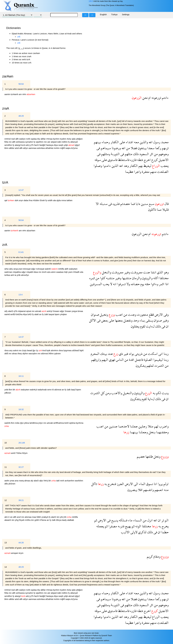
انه (114, 284)
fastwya (50, 145)
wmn (50, 390)
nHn (25, 94)
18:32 (21, 409)
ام (149, 98)
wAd (17, 148)
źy (37, 350)
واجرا (137, 172)
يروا (160, 484)
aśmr (54, 272)
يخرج (165, 526)
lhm (13, 423)
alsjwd (54, 142)
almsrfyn (25, 275)
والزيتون (147, 278)
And (44, 350)
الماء (142, 484)
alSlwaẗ (76, 350)
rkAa (69, 139)
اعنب (119, 314)
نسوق (149, 484)
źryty (25, 350)
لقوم (142, 326)
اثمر (161, 284)
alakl (37, 314)
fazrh (37, 145)
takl (58, 481)
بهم (140, 166)
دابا (137, 204)
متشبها (126, 278)
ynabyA (45, 517)
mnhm (57, 148)
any (11, 350)
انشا (153, 272)
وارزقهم (96, 360)
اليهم (105, 360)
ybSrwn (12, 484)
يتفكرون (136, 399)
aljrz (42, 481)
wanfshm (79, 481)
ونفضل (128, 320)
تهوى (112, 360)
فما (132, 204)
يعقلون (135, 326)
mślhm (65, 142)
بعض (104, 320)
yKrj (62, 517)
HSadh (77, 272)
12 (6, 500)
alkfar (43, 139)
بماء (142, 320)
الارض (158, 314)
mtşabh (30, 272)
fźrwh (43, 200)
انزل (150, 520)
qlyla (59, 200)
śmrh (45, 272)
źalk (59, 142)
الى (136, 484)
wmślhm (9, 145)
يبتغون (142, 148)
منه (166, 490)
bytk (49, 350)
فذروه (116, 204)
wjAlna (73, 423)
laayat (52, 314)
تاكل (94, 484)
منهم (153, 172)
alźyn (26, 148)
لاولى (134, 532)
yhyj (17, 520)
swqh (61, 145)
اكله (156, 278)
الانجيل (163, 160)
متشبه (110, 278)
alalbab (71, 520)
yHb (19, 275)
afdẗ (7, 353)
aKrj (28, 145)
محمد (164, 142)
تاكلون (152, 209)
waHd (7, 314)
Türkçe (114, 14)
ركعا (158, 148)
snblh (50, 200)
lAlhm (51, 353)
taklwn (69, 200)
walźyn (23, 139)
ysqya (75, 311)
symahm (29, 142)
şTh (32, 145)
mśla (17, 423)
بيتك (103, 354)
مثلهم (128, 154)
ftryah (22, 520)
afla (6, 484)
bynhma (80, 423)
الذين (115, 166)
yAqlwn (63, 314)
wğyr (34, 269)
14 (6, 567)
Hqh (66, 272)
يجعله (100, 526)
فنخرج (112, 484)
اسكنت (152, 354)
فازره (133, 160)
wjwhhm (40, 142)
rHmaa (50, 139)
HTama (43, 520)
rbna (7, 350)
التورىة (115, 154)
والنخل (106, 272)
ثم (96, 520)
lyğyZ (77, 145)
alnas (15, 353)
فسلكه (123, 520)
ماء (130, 520)
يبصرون (132, 490)
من (128, 148)
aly (32, 481)
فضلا (134, 148)
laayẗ (74, 390)
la (16, 275)
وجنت (132, 314)
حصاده (135, 284)
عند (110, 354)
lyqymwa (68, 350)
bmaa (80, 311)
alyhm (25, 353)
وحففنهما (162, 432)
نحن (145, 98)
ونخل (157, 456)
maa (34, 517)
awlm (7, 481)
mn (10, 142)
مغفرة (145, 172)
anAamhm (70, 481)
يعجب (164, 166)
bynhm (56, 139)
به (154, 393)
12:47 (21, 190)
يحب (106, 284)
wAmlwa (41, 148)
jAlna (27, 423)
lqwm (57, 314)
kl (53, 390)
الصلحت (163, 172)
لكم (158, 393)
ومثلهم (105, 154)
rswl (13, 139)
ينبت (165, 393)
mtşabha (17, 272)
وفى (166, 314)
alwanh (8, 520)
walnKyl (34, 390)
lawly (65, 520)
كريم (150, 556)
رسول (156, 142)
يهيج (128, 526)
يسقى (149, 320)
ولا (128, 284)
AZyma (74, 148)
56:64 (21, 84)
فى (98, 148)
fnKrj (46, 481)
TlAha (19, 453)
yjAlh (37, 520)
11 (6, 467)
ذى (121, 354)
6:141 (21, 252)
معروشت (136, 272)
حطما (165, 532)
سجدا (150, 148)
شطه (140, 160)
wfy (6, 311)
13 (6, 543)
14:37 (21, 337)
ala (55, 200)
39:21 (21, 500)
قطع (151, 314)
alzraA (72, 596)
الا (97, 204)
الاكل (93, 320)
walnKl (48, 269)
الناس (119, 360)
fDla (7, 142)
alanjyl (18, 145)
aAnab (38, 311)
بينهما (134, 432)
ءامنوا (106, 166)
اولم (166, 484)
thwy (20, 353)
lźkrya (59, 520)
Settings (126, 14)
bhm (7, 148)
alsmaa (28, 517)
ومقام (157, 556)
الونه (138, 526)
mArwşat (27, 269)
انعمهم (158, 490)
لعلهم (150, 366)
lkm (11, 390)
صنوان (95, 314)
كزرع (154, 160)
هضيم (141, 456)
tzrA (5, 182)
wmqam (15, 553)
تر (162, 520)
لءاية (151, 399)
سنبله (103, 204)
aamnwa (33, 148)
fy (35, 142)
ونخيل (104, 314)
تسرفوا (121, 284)
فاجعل (139, 360)
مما (159, 209)
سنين (144, 204)
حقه (147, 284)
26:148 (22, 443)
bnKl (67, 423)
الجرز (120, 484)
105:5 (91, 1)
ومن (108, 393)
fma (31, 200)
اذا (166, 284)
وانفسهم (148, 490)
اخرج (147, 160)
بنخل (152, 432)
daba (26, 200)
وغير (127, 272)
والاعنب (116, 393)
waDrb (8, 423)
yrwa (12, 481)
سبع (151, 204)
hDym (25, 453)
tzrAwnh (15, 94)
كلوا (102, 278)
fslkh (39, 517)
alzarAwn (31, 231)
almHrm (55, 350)
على (122, 142)
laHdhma (34, 423)
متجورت (142, 314)
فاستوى (112, 160)
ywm (71, 272)
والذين (143, 142)
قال (166, 204)
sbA (17, 200)
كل (102, 393)
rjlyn (22, 423)
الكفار (114, 142)
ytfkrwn (8, 393)
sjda (74, 139)
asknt (16, 350)
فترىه (121, 526)
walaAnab (42, 390)
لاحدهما (123, 426)
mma (64, 200)
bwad (30, 350)
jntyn (41, 423)
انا (155, 484)
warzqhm (33, 353)
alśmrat (45, 353)
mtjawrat (22, 311)
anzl (19, 517)
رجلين (142, 426)
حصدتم (125, 204)
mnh (62, 481)
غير (126, 354)
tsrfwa (7, 275)
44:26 (21, 543)
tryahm (63, 139)
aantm (8, 94)
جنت (146, 272)
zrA (5, 245)
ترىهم (165, 148)
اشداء (129, 142)
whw (7, 269)
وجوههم (163, 154)
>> (92, 15)
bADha (19, 314)
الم (166, 520)
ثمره (92, 278)
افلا (140, 490)
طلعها (149, 456)
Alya (56, 145)
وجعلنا (143, 432)
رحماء (105, 142)
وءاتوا (154, 284)
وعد (126, 166)
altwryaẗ (74, 142)
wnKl (14, 453)
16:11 (21, 376)
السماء (137, 520)
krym (21, 553)
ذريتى (138, 354)
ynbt (7, 390)
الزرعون (137, 234)
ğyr (34, 350)
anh (13, 275)
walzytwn (73, 269)
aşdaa (34, 139)
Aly (39, 139)
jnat (20, 269)
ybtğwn (79, 139)
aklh (67, 269)
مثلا (150, 426)
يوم (142, 284)
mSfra (28, 520)
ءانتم (165, 98)
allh (17, 139)
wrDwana (21, 142)
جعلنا (133, 426)
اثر (151, 154)
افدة (131, 360)
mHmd (8, 139)
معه (136, 142)
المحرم (95, 354)
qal (6, 200)
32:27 (21, 467)
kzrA (24, 145)
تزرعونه (156, 98)
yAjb (66, 145)
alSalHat (50, 148)
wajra (68, 148)
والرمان (136, 278)
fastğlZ (43, 145)
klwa (36, 272)
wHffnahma (59, 423)
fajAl (82, 350)
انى (160, 354)
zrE (19, 37)
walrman (9, 272)
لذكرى (142, 532)
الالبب (125, 532)
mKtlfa (61, 269)
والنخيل (128, 393)
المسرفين (96, 284)
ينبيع (114, 520)
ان (167, 326)
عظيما (129, 172)
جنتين (113, 426)
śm (58, 517)
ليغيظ (147, 166)
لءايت (150, 326)
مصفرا (112, 526)
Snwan (56, 311)
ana (17, 481)
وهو (166, 272)
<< (85, 15)
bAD (30, 314)
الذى (160, 272)
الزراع (156, 617)
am (21, 94)
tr (9, 517)
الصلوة (148, 360)
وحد (136, 320)
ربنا (166, 354)
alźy (11, 269)
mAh (29, 139)
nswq (22, 481)
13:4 (20, 295)
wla (82, 272)
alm (6, 517)
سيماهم (105, 148)
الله (150, 142)
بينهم (97, 142)
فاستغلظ (123, 160)
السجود (144, 154)
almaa (27, 481)
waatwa (60, 272)
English (103, 14)
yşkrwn (57, 353)
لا (111, 284)
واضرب (163, 426)
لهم (156, 426)
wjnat (29, 311)
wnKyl (50, 311)
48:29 (21, 116)
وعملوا (98, 166)
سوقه (98, 160)
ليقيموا (158, 360)
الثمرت (159, 366)
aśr (49, 142)
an (41, 314)
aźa (49, 272)
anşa (16, 269)
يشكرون (141, 366)
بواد (131, 354)
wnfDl (13, 314)
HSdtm (36, 200)
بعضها (118, 320)
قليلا (165, 209)
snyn (21, 200)
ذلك (135, 154)
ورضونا (116, 148)
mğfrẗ (63, 148)
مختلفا (164, 278)
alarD (11, 311)
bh (14, 390)
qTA (16, 311)
